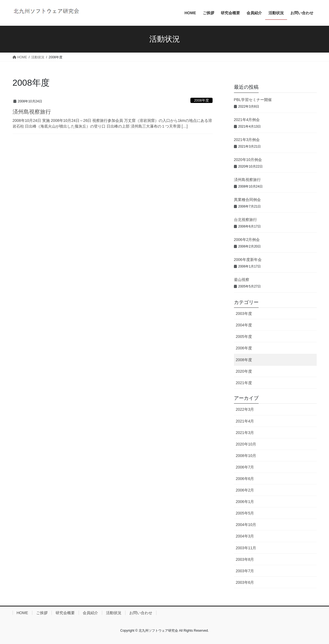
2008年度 (201, 100)
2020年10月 (246, 444)
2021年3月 (245, 433)
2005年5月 (245, 513)
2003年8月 (245, 559)
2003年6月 (245, 582)
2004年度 (244, 325)
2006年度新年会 (248, 260)
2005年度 (244, 337)
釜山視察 (242, 280)
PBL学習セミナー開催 (253, 100)
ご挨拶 (42, 613)
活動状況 (114, 613)
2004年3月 (245, 536)
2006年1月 (245, 502)
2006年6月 (245, 479)
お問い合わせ (141, 613)
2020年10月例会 (248, 160)
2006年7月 (245, 467)
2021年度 (244, 383)
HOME (22, 613)
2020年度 (244, 371)
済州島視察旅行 (32, 112)
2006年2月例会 (247, 240)
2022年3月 (245, 409)
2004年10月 (246, 525)
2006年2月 (245, 490)
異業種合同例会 (247, 200)
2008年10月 (246, 456)
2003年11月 (246, 548)
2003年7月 (245, 571)
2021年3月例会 (247, 140)
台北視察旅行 (245, 220)
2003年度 (244, 314)
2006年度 (244, 348)
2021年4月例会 (247, 120)
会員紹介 (90, 613)
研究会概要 (65, 613)
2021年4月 (245, 421)
